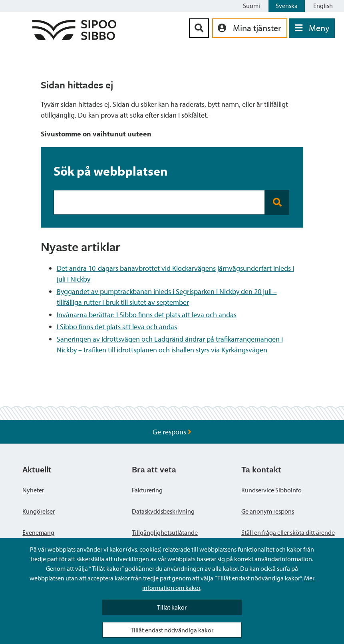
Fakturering (147, 490)
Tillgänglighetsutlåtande (165, 532)
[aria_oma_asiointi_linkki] (250, 28)
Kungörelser (39, 511)
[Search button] (277, 202)
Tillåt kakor (172, 607)
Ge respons (172, 432)
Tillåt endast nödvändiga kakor (172, 630)
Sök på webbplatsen (111, 171)
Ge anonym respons (268, 511)
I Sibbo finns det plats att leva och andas (117, 327)
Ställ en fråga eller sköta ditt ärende (288, 532)
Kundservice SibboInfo (271, 490)
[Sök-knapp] (199, 28)
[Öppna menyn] (312, 28)
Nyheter (33, 490)
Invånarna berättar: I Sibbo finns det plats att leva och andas (147, 315)
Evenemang (38, 532)
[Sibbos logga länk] (74, 37)
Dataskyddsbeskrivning (163, 511)
